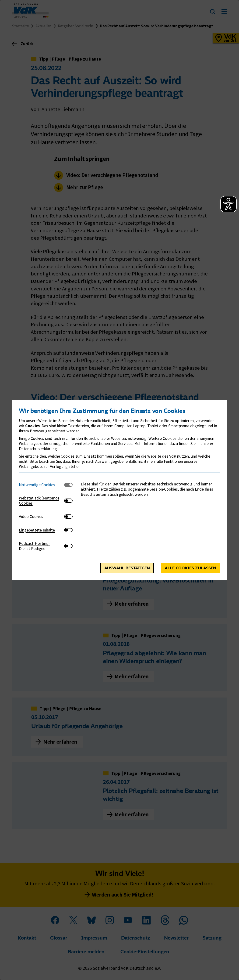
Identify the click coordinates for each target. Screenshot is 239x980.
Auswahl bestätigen (127, 568)
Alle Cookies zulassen (190, 568)
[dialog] (119, 490)
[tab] (42, 485)
